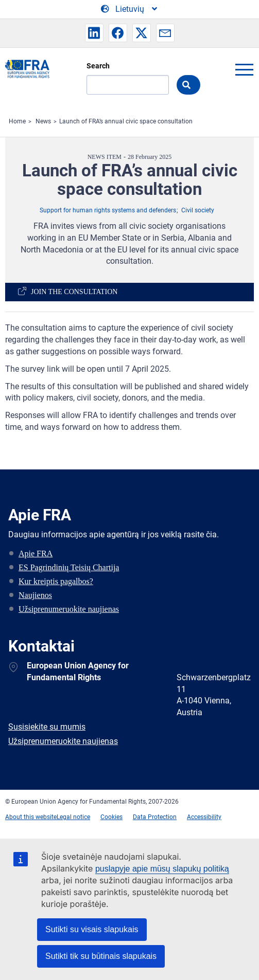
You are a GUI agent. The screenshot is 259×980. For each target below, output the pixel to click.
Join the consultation (74, 292)
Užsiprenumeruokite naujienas (69, 609)
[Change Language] (130, 9)
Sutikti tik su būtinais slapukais (101, 956)
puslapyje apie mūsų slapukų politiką (162, 869)
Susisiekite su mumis (47, 727)
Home (17, 121)
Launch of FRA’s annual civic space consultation (126, 121)
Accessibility (204, 817)
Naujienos (35, 595)
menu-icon (244, 69)
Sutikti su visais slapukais (92, 929)
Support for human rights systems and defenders (108, 210)
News (43, 121)
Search (98, 66)
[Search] (128, 85)
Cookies (111, 817)
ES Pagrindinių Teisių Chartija (69, 567)
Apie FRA (36, 553)
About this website (31, 817)
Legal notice (73, 817)
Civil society (198, 210)
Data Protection (155, 817)
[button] (94, 33)
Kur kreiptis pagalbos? (56, 581)
